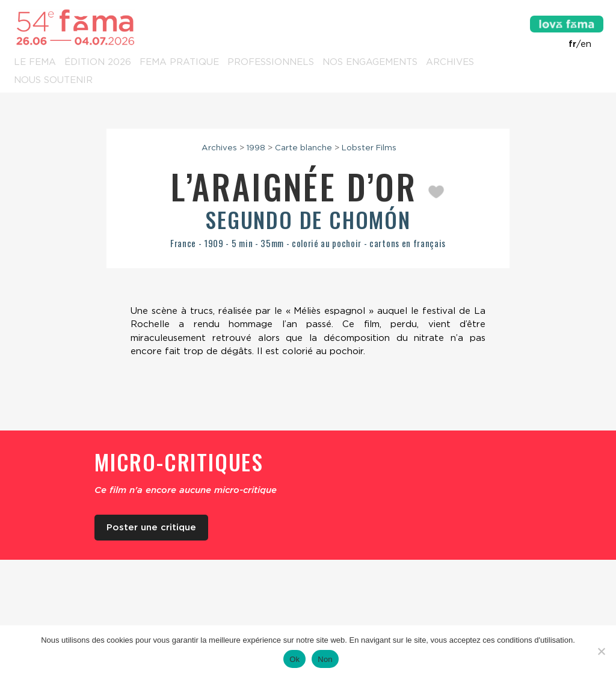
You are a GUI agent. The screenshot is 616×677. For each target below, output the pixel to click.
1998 (256, 147)
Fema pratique (179, 63)
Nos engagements (370, 63)
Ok (294, 659)
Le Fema (35, 63)
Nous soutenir (53, 81)
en (586, 44)
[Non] (601, 651)
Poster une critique (151, 527)
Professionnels (271, 63)
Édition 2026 (98, 63)
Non (325, 659)
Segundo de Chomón (308, 219)
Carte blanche (303, 147)
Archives (450, 63)
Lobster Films (369, 147)
